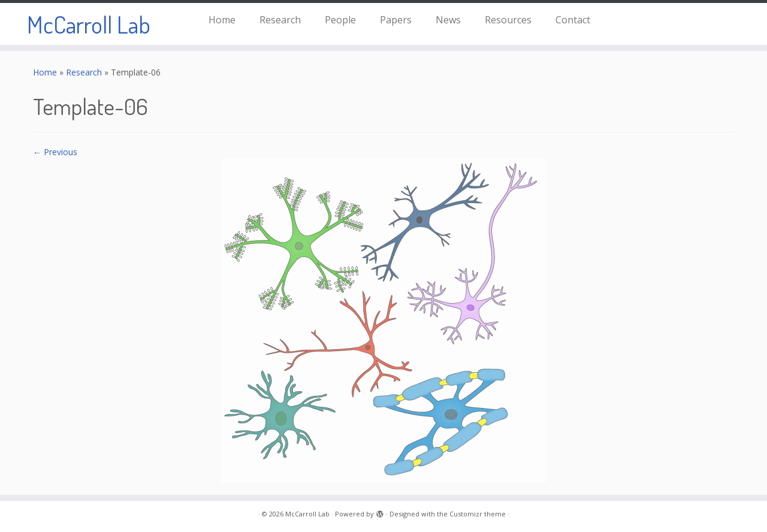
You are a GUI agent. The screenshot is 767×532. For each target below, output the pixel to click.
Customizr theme (478, 514)
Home (222, 20)
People (340, 20)
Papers (396, 20)
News (448, 20)
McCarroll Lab (89, 24)
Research (280, 20)
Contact (573, 20)
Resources (508, 20)
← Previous (55, 152)
